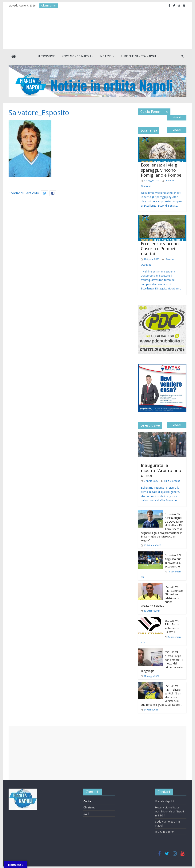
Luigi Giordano (172, 480)
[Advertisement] (97, 753)
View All (177, 117)
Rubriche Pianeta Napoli (138, 56)
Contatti (88, 801)
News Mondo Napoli (76, 56)
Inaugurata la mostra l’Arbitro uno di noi (161, 470)
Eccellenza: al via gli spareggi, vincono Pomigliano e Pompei (162, 169)
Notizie (106, 56)
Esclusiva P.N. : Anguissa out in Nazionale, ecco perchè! (174, 560)
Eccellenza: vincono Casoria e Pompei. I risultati (160, 248)
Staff (86, 813)
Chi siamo (90, 807)
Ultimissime (46, 56)
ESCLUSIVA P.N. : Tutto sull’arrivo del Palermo (173, 626)
